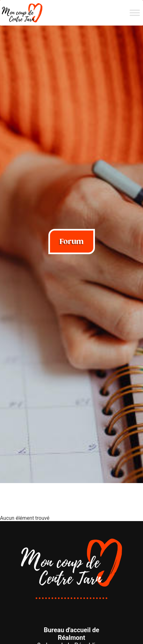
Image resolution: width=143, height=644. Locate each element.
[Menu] (135, 13)
